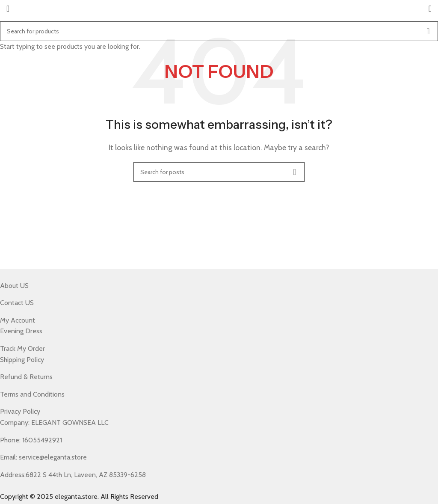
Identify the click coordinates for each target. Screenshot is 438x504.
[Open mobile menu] (8, 9)
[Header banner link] (219, 252)
